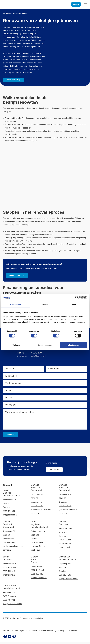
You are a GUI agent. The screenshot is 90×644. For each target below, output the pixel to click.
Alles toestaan (73, 345)
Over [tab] (74, 304)
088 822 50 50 (65, 542)
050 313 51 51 (65, 577)
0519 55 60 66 (37, 545)
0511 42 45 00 (36, 355)
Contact (76, 4)
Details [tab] (45, 304)
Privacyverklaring (49, 633)
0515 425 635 (37, 576)
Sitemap (61, 633)
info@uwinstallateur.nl (68, 581)
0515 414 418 (9, 574)
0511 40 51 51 (37, 508)
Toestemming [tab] (16, 304)
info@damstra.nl (10, 517)
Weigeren (16, 345)
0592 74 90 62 (9, 602)
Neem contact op (14, 80)
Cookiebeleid (71, 633)
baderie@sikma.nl (39, 580)
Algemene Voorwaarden (30, 633)
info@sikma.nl (9, 577)
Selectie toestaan (45, 345)
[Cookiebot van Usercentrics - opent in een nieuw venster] (77, 298)
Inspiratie (14, 633)
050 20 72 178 (65, 508)
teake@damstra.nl (38, 358)
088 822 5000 (9, 545)
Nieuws (6, 633)
